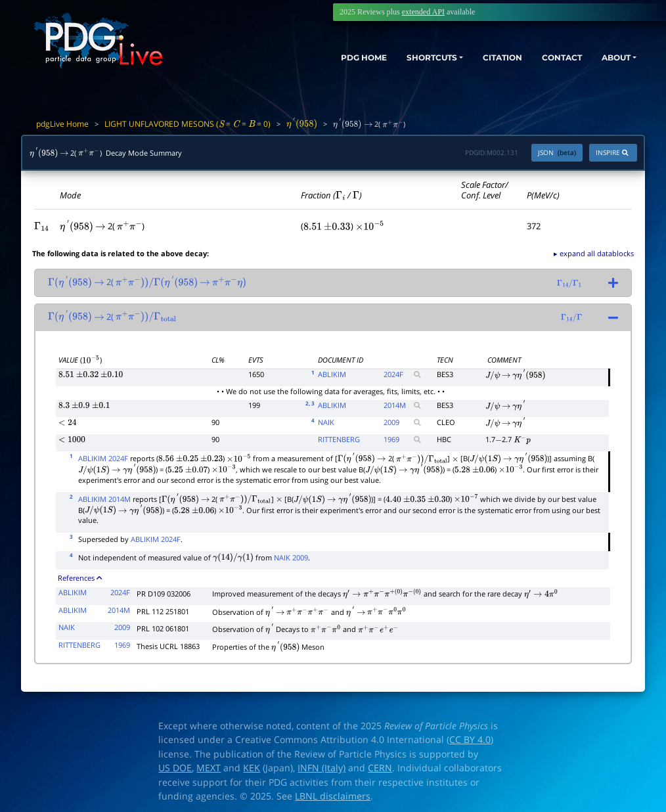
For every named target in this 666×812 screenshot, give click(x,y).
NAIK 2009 (291, 557)
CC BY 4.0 (470, 740)
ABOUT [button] (610, 57)
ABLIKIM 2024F (103, 458)
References (80, 578)
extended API (423, 12)
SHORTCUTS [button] (396, 57)
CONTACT (547, 57)
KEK (252, 768)
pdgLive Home (62, 124)
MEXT (209, 768)
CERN (380, 768)
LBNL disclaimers (333, 796)
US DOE (175, 768)
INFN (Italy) (322, 768)
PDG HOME (315, 57)
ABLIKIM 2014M (104, 499)
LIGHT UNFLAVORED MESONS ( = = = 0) (188, 124)
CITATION (479, 57)
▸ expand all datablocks (594, 253)
